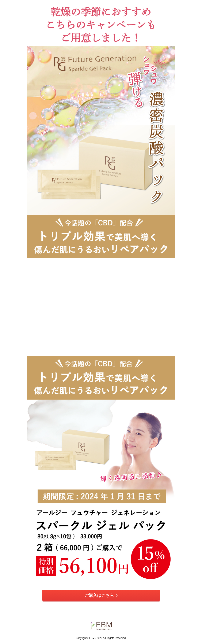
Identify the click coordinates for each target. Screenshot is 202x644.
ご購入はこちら (101, 595)
